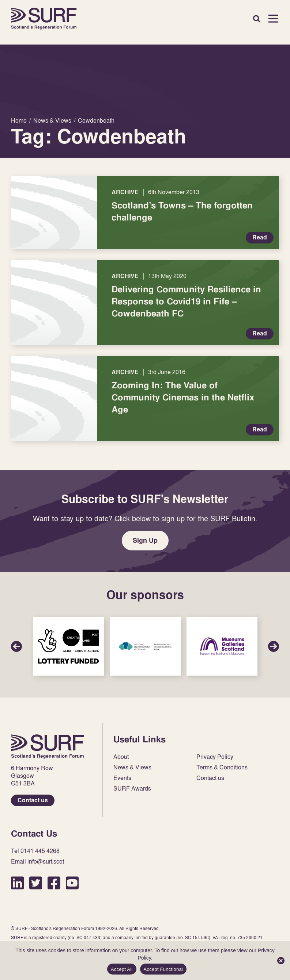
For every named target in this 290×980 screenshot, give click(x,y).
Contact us (33, 800)
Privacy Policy (215, 757)
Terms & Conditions (222, 767)
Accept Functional (163, 969)
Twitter (36, 883)
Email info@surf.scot (37, 862)
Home (44, 19)
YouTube (72, 883)
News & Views (132, 767)
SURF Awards (132, 789)
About (121, 757)
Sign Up (145, 540)
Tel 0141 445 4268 (35, 851)
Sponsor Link (68, 646)
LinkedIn (17, 883)
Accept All (122, 969)
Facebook (54, 883)
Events (122, 778)
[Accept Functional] (281, 961)
